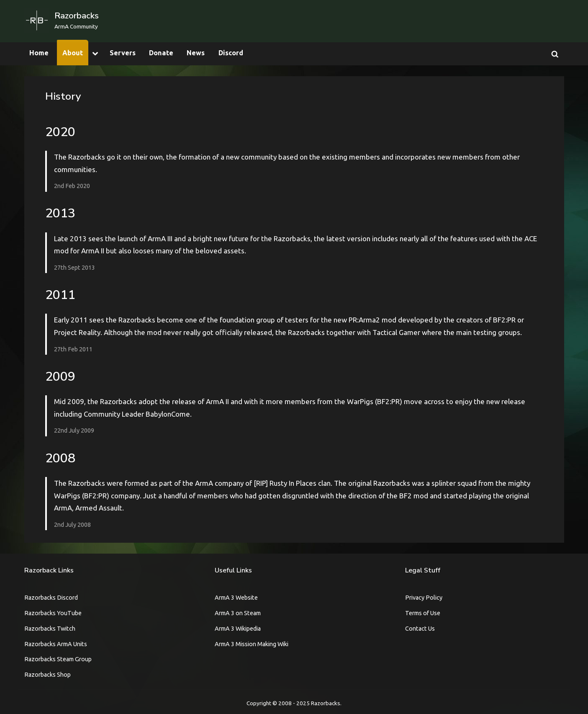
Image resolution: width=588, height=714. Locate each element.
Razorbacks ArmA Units (56, 644)
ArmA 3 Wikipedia (238, 629)
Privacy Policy (424, 598)
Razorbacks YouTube (53, 613)
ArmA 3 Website (236, 598)
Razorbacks (77, 15)
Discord (231, 53)
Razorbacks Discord (51, 598)
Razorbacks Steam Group (58, 659)
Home (39, 53)
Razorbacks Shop (48, 675)
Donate (161, 53)
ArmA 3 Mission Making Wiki (252, 644)
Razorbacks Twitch (50, 629)
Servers (123, 53)
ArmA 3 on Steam (238, 613)
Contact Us (420, 629)
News (196, 53)
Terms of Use (423, 613)
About (73, 53)
